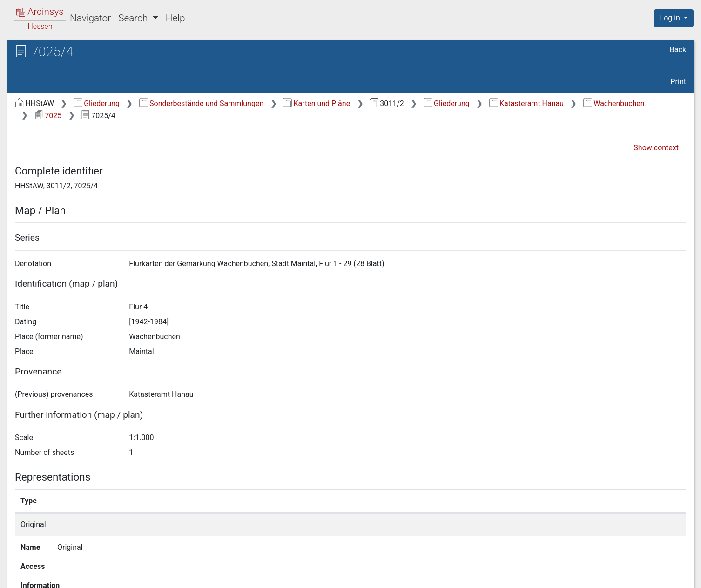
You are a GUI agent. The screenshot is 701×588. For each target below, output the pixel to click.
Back (678, 50)
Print (678, 82)
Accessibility (620, 575)
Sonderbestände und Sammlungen (202, 104)
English (21, 569)
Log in (671, 18)
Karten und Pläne (317, 104)
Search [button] (134, 18)
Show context (656, 148)
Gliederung (97, 104)
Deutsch (55, 569)
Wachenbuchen (614, 104)
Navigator (90, 18)
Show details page (514, 525)
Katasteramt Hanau (527, 104)
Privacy (563, 575)
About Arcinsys (501, 575)
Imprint (678, 575)
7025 (48, 116)
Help (175, 18)
